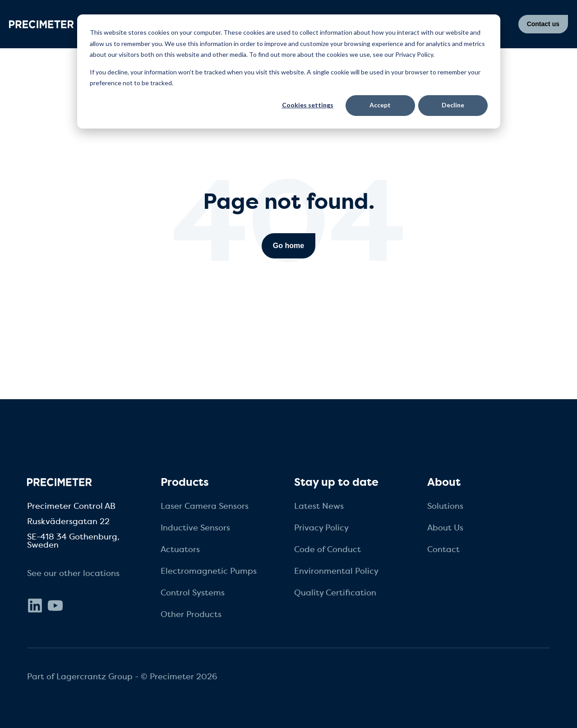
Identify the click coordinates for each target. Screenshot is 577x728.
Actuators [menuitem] (180, 549)
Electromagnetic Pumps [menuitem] (209, 571)
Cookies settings (308, 105)
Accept (380, 105)
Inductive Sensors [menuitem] (195, 528)
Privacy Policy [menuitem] (321, 528)
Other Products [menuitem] (191, 614)
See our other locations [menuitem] (73, 573)
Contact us (543, 24)
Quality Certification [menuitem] (335, 593)
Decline (453, 105)
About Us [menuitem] (445, 528)
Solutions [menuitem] (445, 506)
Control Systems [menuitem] (193, 593)
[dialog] (289, 71)
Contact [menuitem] (443, 549)
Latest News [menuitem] (319, 506)
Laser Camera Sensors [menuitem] (205, 506)
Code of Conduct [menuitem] (328, 549)
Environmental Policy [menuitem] (336, 571)
